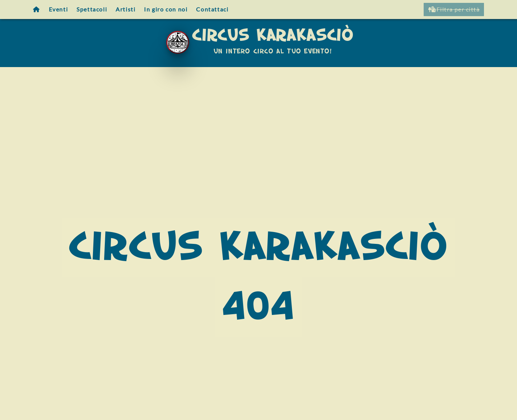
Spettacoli (92, 9)
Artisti (125, 9)
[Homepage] (37, 10)
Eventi (59, 9)
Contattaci (212, 9)
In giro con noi (166, 9)
